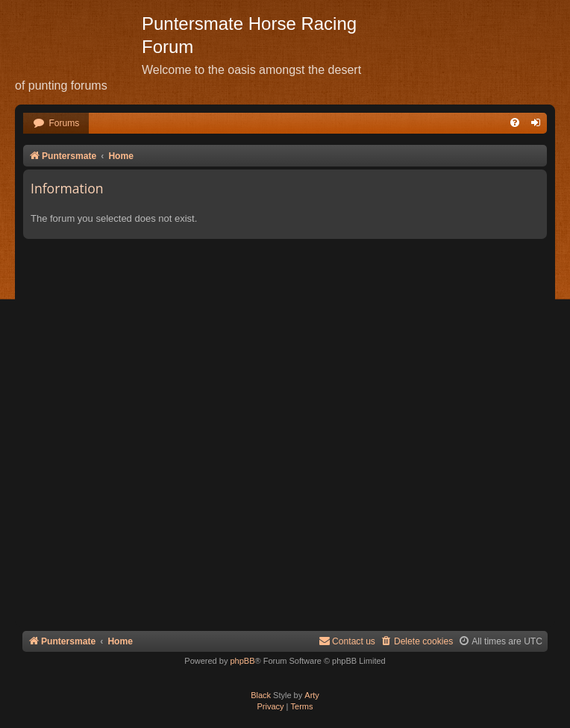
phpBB (242, 661)
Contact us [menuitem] (347, 641)
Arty (312, 695)
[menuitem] (56, 124)
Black (261, 695)
